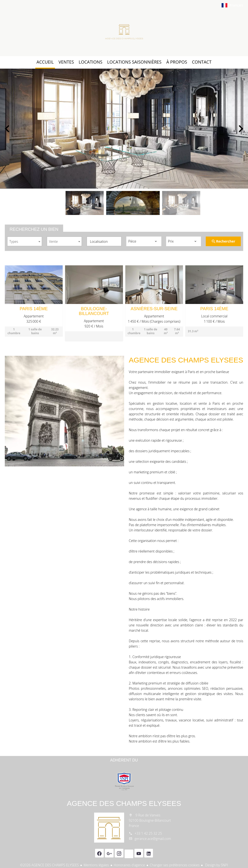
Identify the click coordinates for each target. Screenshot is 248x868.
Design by (216, 865)
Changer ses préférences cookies (175, 865)
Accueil (124, 32)
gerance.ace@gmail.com (153, 839)
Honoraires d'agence (129, 865)
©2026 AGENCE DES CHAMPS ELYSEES (49, 865)
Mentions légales (96, 865)
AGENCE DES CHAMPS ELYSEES (124, 803)
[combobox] (25, 241)
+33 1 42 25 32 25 (148, 833)
